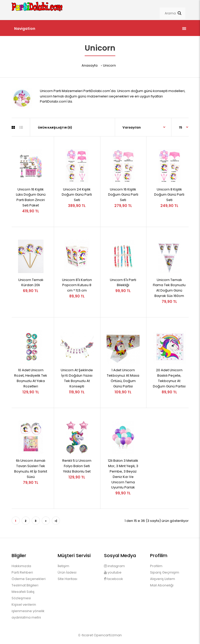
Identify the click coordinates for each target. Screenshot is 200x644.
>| (56, 521)
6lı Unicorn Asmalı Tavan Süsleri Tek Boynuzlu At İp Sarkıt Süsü (31, 469)
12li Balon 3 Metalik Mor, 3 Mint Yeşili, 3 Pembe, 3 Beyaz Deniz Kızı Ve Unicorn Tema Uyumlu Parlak (123, 474)
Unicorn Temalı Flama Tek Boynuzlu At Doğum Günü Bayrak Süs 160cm (169, 288)
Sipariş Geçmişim (165, 572)
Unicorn (109, 65)
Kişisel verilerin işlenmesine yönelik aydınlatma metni (28, 611)
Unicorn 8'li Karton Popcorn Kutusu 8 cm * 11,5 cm (77, 285)
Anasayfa (90, 65)
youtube (113, 572)
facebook (114, 579)
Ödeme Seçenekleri (29, 579)
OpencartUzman (108, 635)
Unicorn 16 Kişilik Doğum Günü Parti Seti (123, 195)
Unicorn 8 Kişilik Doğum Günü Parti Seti (169, 195)
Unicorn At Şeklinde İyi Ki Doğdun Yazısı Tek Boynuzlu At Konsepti (77, 378)
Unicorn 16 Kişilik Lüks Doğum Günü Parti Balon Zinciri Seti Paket (31, 197)
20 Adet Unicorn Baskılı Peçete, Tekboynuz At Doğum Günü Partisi (169, 378)
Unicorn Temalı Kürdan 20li (31, 283)
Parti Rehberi (22, 572)
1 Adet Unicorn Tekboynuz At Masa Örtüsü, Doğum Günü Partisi (123, 378)
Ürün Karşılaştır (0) (55, 128)
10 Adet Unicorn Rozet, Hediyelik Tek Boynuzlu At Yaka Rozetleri (31, 378)
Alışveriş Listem (163, 579)
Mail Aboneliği (162, 585)
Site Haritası (67, 579)
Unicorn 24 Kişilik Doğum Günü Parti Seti (77, 195)
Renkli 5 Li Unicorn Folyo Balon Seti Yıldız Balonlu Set (77, 466)
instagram (114, 566)
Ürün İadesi (67, 572)
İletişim (63, 566)
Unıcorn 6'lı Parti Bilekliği (123, 283)
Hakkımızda (21, 566)
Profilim (156, 566)
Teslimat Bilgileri (25, 585)
